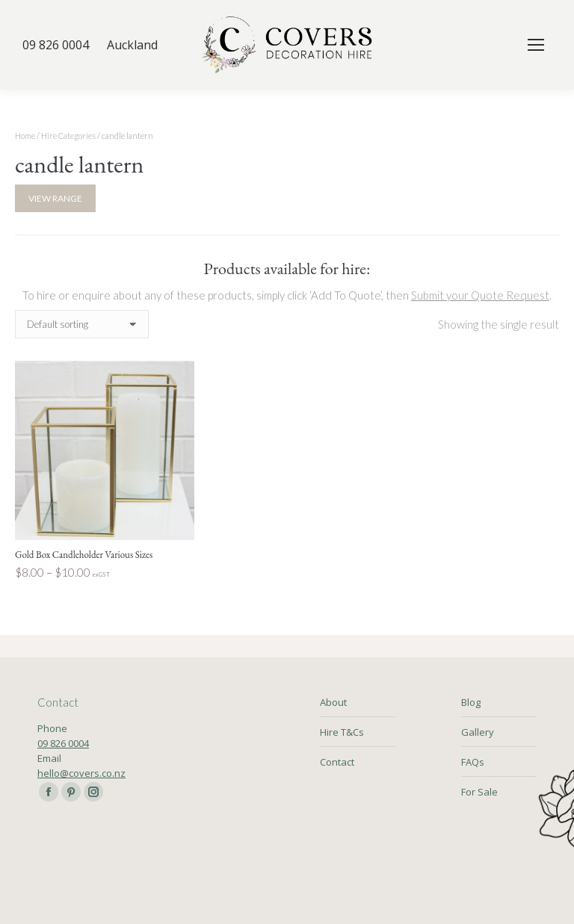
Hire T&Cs (342, 732)
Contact (337, 762)
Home (25, 136)
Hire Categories (68, 136)
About (333, 702)
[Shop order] (82, 324)
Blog (471, 702)
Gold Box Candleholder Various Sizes (84, 555)
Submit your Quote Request (480, 295)
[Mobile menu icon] (536, 45)
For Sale (479, 792)
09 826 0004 (63, 743)
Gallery (478, 732)
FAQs (473, 762)
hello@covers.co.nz (81, 773)
